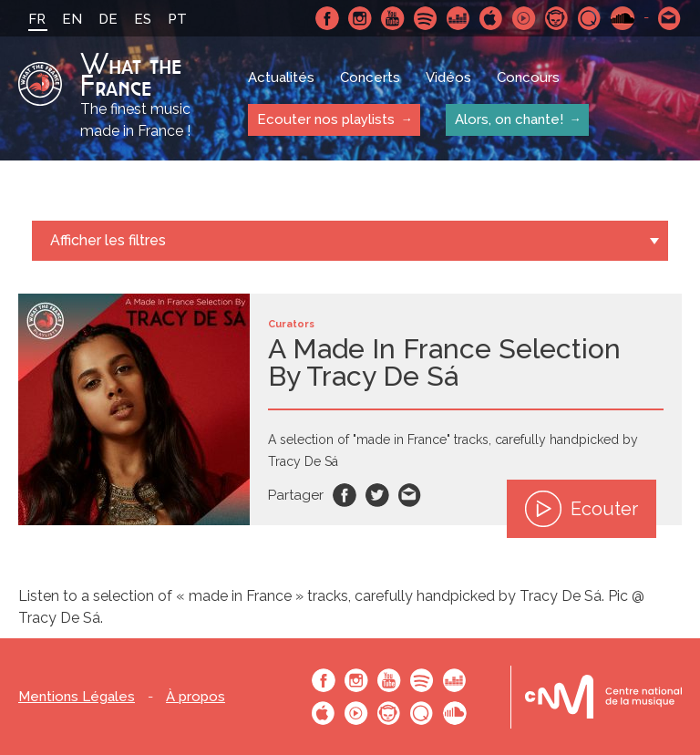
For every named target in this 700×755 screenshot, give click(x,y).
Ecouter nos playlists (326, 119)
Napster (557, 18)
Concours (528, 78)
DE (108, 19)
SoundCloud (623, 18)
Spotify (426, 18)
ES (143, 19)
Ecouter (582, 509)
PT (177, 19)
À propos (196, 697)
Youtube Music (524, 18)
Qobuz (590, 18)
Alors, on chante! (509, 119)
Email (410, 495)
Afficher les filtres (108, 240)
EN (72, 19)
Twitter (377, 495)
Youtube (393, 18)
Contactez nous (670, 18)
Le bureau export (603, 697)
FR (37, 19)
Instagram (360, 18)
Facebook (327, 18)
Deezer (458, 18)
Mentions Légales (77, 697)
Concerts (370, 78)
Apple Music (491, 18)
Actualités (281, 78)
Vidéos (448, 78)
